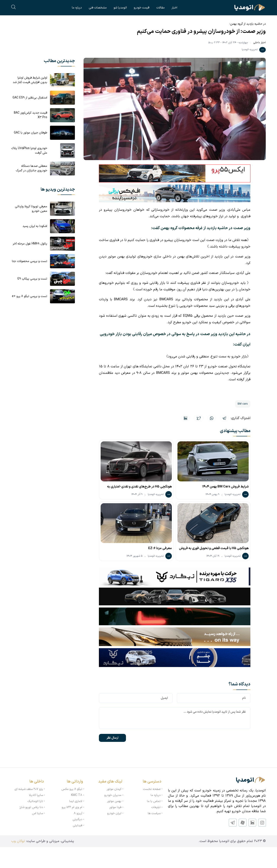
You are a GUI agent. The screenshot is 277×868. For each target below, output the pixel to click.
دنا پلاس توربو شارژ (31, 807)
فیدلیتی (77, 825)
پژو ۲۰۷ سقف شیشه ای (29, 789)
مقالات (160, 8)
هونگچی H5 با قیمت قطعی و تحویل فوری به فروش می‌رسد (214, 549)
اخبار (174, 8)
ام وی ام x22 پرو (72, 807)
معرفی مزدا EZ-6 (160, 548)
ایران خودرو (114, 813)
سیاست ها (154, 813)
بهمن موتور (114, 801)
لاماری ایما (76, 801)
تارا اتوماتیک (35, 801)
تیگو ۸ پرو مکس (72, 789)
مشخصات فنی (98, 8)
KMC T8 (77, 795)
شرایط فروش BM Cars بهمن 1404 (225, 487)
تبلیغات (156, 807)
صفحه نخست (152, 789)
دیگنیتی (77, 819)
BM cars (243, 404)
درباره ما (77, 8)
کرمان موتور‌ (114, 789)
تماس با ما (154, 801)
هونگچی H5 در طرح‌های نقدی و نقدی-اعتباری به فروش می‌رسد (139, 488)
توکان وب (18, 841)
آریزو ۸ (78, 813)
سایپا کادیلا (36, 795)
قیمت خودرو (142, 8)
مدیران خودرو (113, 795)
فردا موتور (115, 807)
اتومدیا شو (120, 8)
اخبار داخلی (260, 43)
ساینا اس (38, 813)
